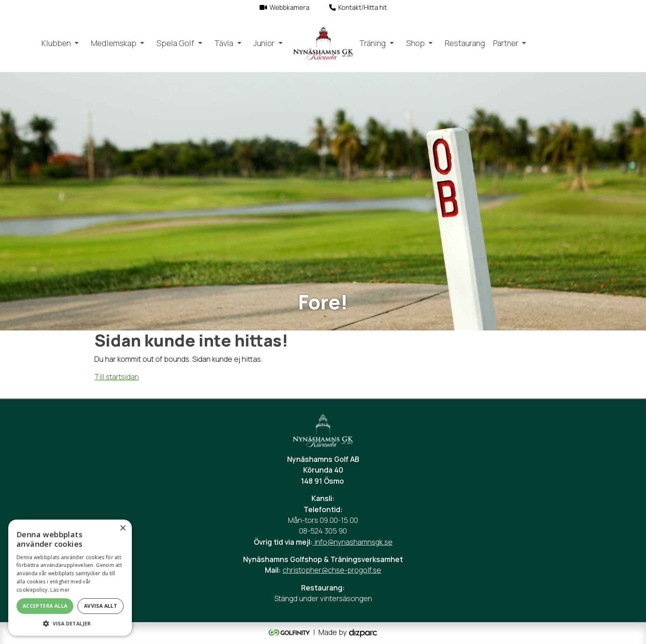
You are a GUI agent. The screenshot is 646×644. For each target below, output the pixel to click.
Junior (264, 43)
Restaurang (465, 43)
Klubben (56, 43)
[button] (70, 623)
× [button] (123, 528)
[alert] (70, 578)
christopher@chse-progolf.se (332, 570)
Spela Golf (175, 43)
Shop (415, 43)
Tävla (224, 43)
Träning (372, 43)
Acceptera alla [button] (45, 606)
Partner (506, 43)
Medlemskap (114, 43)
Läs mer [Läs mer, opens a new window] (60, 590)
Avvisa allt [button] (101, 606)
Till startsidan (117, 377)
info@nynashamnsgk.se (353, 542)
